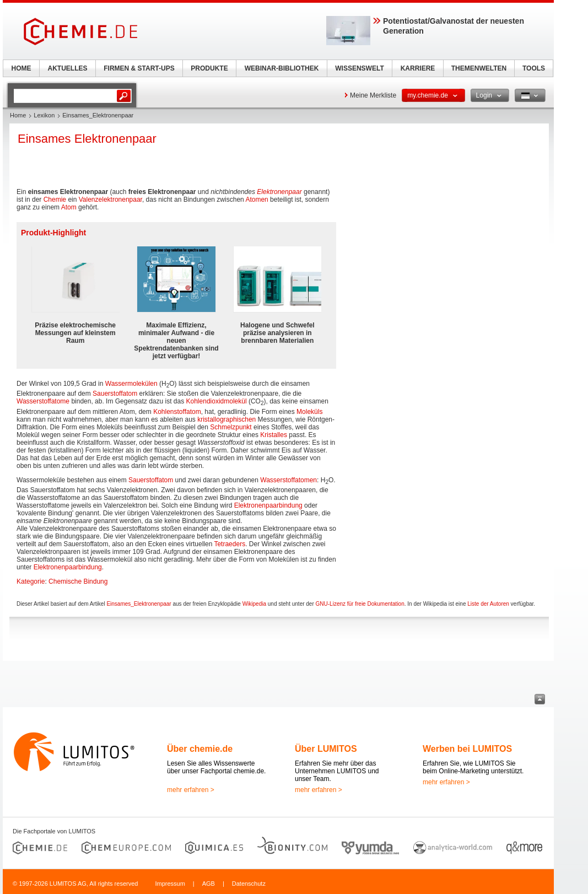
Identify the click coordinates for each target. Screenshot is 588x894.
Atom (69, 207)
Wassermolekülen (131, 384)
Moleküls (309, 412)
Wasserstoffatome (43, 401)
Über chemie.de (200, 749)
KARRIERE (418, 68)
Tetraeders (230, 544)
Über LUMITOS (326, 749)
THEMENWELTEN (479, 68)
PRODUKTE (209, 68)
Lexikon (44, 115)
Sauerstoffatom (115, 394)
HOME (21, 68)
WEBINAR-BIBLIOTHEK (282, 68)
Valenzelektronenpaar (110, 200)
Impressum (170, 884)
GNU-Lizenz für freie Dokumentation (360, 604)
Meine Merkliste (373, 95)
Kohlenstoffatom (177, 412)
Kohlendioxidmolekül (217, 401)
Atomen (257, 200)
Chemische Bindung (78, 581)
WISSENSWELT (359, 68)
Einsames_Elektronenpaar (139, 604)
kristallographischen (226, 419)
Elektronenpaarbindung (268, 505)
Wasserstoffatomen (288, 480)
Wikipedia (254, 604)
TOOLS (534, 68)
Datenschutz (249, 884)
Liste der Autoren (488, 604)
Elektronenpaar (279, 192)
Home (18, 115)
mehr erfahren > (191, 790)
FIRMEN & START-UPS (139, 68)
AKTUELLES (68, 68)
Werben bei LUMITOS (467, 749)
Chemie (55, 200)
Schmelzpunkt (231, 427)
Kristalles (274, 435)
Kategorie (31, 581)
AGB (209, 884)
